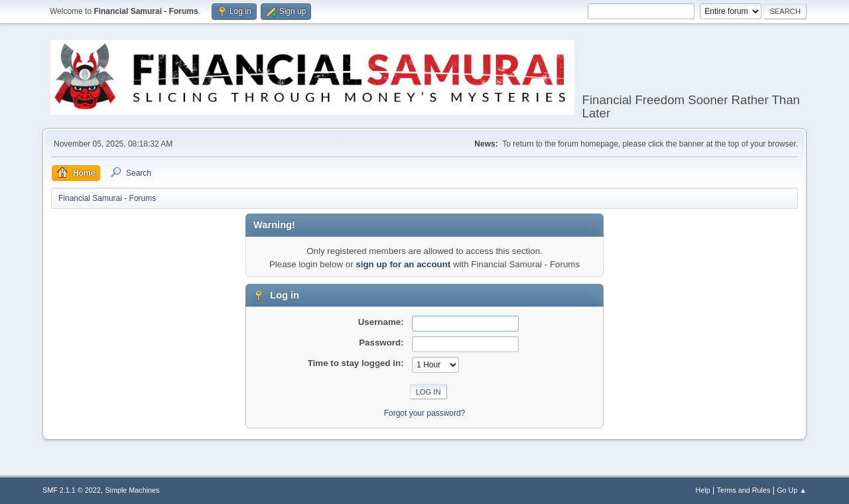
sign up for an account (403, 264)
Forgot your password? (425, 413)
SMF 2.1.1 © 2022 (72, 490)
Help (703, 490)
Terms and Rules (744, 490)
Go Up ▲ (792, 490)
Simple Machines (132, 490)
